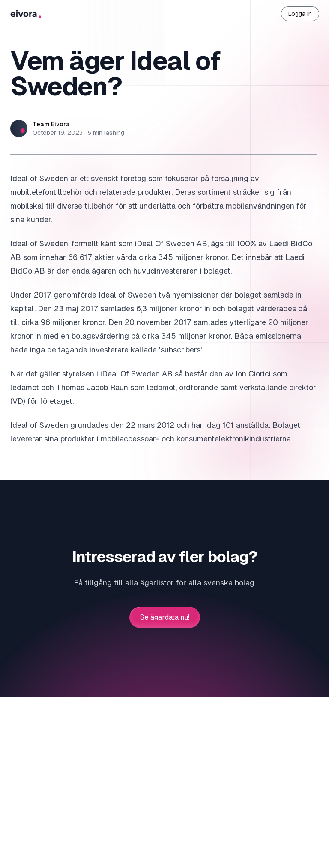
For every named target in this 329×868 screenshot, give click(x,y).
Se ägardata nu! (165, 617)
